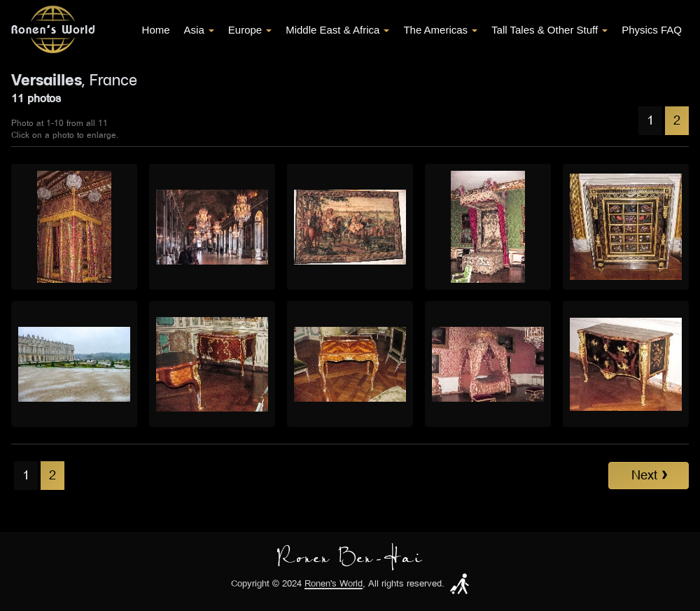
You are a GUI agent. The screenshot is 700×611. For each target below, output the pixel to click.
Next (649, 475)
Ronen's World (334, 584)
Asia (199, 30)
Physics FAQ (652, 30)
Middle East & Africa (337, 30)
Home (156, 30)
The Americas (440, 30)
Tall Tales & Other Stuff (549, 30)
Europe (250, 30)
